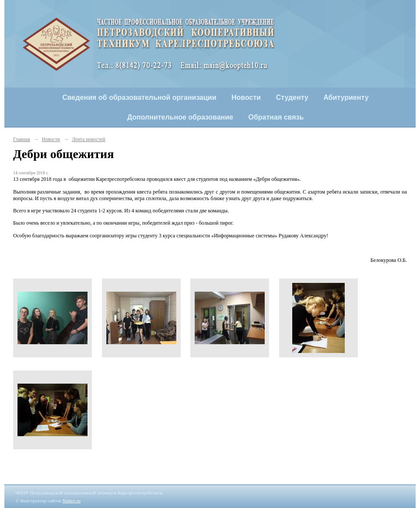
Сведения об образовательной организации (139, 97)
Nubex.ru (72, 501)
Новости (246, 97)
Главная (21, 139)
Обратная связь (276, 117)
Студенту (292, 97)
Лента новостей (88, 139)
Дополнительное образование (180, 117)
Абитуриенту (346, 97)
